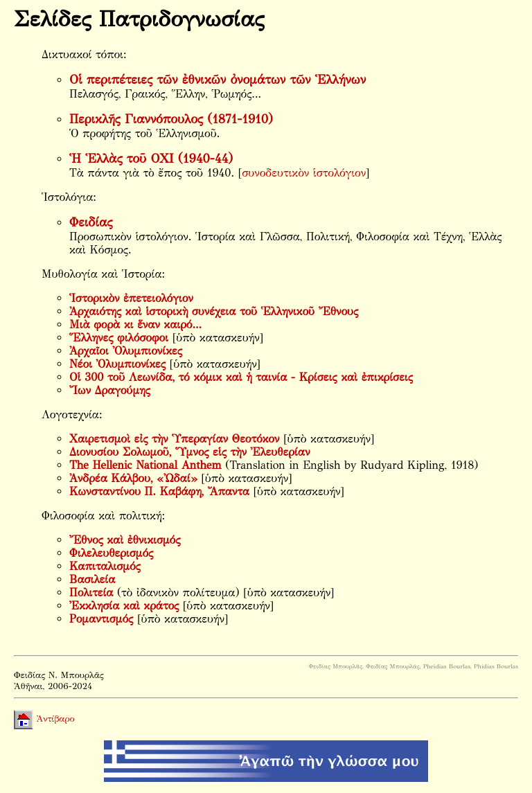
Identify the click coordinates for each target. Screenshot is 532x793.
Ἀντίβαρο (44, 719)
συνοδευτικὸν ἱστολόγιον (304, 173)
